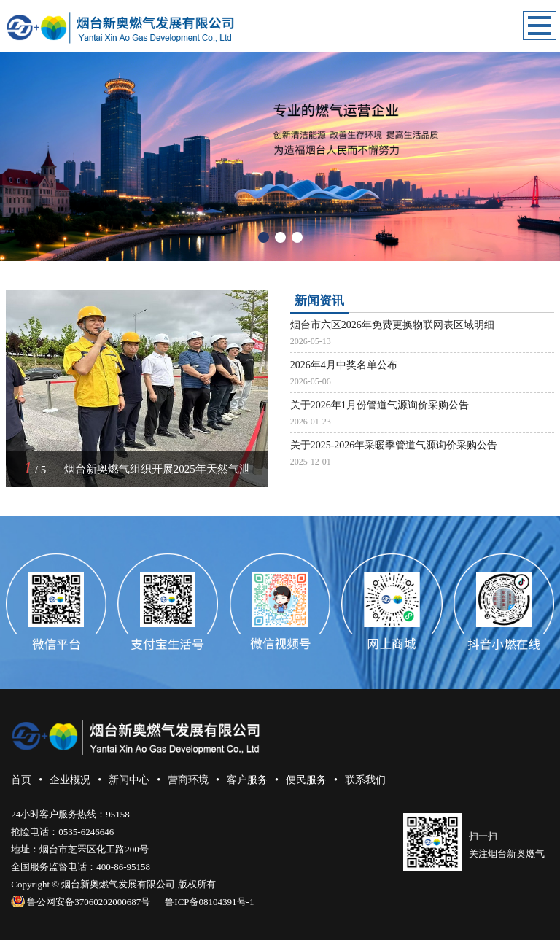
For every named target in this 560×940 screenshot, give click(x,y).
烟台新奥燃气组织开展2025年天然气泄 (157, 469)
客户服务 (247, 780)
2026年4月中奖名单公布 (344, 365)
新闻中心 (129, 780)
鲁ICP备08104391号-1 (209, 902)
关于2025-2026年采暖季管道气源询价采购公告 (394, 445)
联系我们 (365, 780)
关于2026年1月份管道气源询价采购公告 (380, 405)
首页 (21, 780)
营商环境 (188, 780)
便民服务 (306, 780)
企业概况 (70, 780)
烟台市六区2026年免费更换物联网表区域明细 (392, 325)
